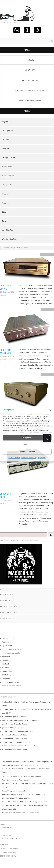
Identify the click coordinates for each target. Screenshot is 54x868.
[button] (50, 411)
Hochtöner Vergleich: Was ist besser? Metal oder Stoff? (24, 795)
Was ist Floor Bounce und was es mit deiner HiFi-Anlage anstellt (27, 762)
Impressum (42, 458)
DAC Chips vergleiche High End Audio (24, 720)
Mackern (3, 295)
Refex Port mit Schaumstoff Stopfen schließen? (20, 765)
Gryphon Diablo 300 (25, 731)
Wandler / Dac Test (9, 239)
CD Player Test (8, 131)
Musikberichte (7, 167)
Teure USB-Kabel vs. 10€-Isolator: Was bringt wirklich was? (25, 802)
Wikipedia (6, 678)
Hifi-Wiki (5, 660)
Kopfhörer (6, 149)
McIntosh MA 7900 (24, 742)
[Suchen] (51, 535)
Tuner (4, 221)
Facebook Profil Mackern (12, 649)
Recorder (6, 203)
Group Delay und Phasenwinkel (14, 791)
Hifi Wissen (6, 140)
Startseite (16, 248)
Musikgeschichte (8, 176)
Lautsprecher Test (9, 158)
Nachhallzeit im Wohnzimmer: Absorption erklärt (21, 813)
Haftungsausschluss (8, 852)
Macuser (5, 668)
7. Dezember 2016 (7, 356)
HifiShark (6, 664)
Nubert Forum (7, 671)
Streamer (6, 212)
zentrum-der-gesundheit (11, 686)
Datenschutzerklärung (29, 458)
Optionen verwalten (27, 452)
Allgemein (6, 122)
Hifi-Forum (6, 657)
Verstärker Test (8, 230)
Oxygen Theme (14, 839)
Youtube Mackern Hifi (10, 682)
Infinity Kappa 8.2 (17, 728)
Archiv (2, 825)
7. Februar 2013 (6, 500)
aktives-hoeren (8, 638)
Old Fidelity (6, 675)
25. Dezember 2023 (7, 292)
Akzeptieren (27, 438)
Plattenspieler (7, 185)
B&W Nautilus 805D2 (20, 750)
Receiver (5, 194)
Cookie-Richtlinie (14, 458)
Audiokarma (7, 642)
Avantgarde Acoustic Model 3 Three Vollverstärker (21, 776)
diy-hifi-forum (7, 646)
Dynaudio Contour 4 (20, 717)
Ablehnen (27, 445)
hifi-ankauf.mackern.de (11, 653)
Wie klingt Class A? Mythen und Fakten (17, 798)
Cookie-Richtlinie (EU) (8, 856)
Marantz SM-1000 (20, 735)
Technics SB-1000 (20, 739)
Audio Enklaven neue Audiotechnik (16, 780)
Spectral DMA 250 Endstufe (28, 746)
